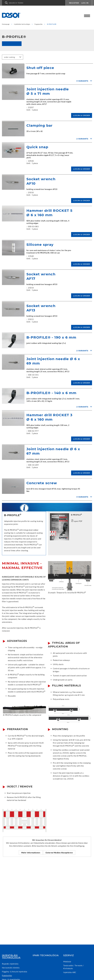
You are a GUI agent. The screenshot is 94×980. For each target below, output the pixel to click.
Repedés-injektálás (10, 964)
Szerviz (69, 955)
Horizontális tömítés (11, 968)
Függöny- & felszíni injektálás (15, 972)
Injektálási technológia (11, 957)
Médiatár (67, 962)
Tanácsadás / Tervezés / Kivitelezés (73, 967)
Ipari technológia (46, 955)
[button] (33, 3)
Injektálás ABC (70, 972)
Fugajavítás (7, 975)
